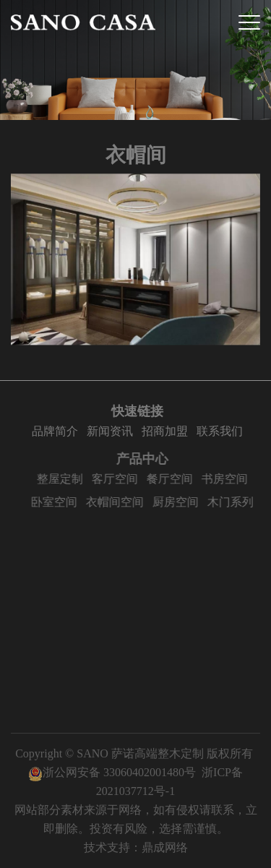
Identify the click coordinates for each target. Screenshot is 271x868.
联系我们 (222, 431)
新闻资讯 (112, 431)
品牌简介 (57, 431)
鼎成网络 (165, 847)
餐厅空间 (175, 479)
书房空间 (230, 479)
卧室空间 (59, 502)
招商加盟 (167, 431)
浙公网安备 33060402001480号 (112, 772)
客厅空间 (120, 479)
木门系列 (236, 502)
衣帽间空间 (120, 502)
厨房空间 (181, 502)
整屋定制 (65, 479)
